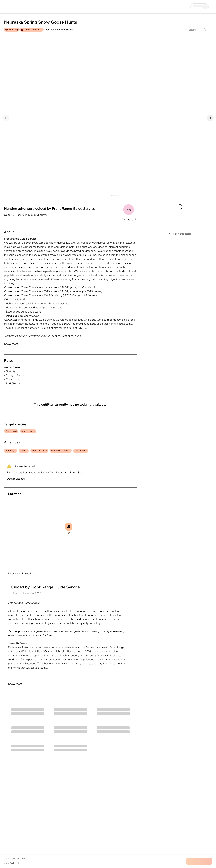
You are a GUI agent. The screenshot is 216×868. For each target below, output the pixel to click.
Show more (11, 344)
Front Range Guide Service (73, 209)
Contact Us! (129, 220)
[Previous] (6, 118)
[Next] (210, 118)
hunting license (40, 473)
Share (190, 30)
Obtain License (16, 479)
